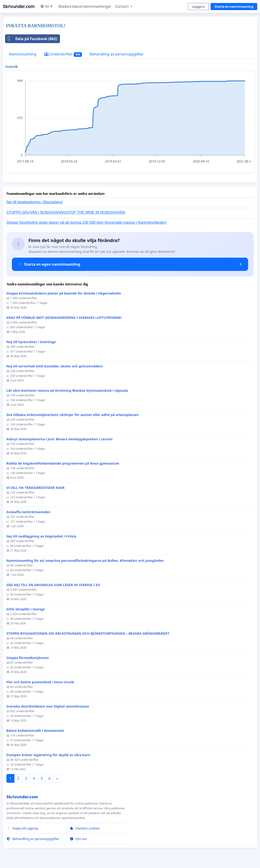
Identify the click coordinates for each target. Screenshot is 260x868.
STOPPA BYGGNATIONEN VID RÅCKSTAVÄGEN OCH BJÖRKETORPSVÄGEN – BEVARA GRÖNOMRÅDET (88, 633)
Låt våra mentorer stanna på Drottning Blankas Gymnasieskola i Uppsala (67, 390)
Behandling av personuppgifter (117, 54)
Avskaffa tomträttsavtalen (28, 512)
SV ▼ (47, 6)
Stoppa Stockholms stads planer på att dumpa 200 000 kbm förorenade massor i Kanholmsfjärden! (87, 222)
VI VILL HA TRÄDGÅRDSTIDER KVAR (35, 488)
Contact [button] (122, 6)
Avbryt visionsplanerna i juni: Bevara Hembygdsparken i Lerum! (60, 439)
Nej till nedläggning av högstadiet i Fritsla (41, 536)
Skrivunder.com (19, 6)
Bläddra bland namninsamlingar (85, 6)
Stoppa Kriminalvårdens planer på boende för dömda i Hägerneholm (64, 293)
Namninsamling (23, 54)
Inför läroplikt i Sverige (26, 609)
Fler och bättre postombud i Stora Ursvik (40, 682)
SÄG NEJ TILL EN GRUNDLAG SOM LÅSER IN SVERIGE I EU (53, 585)
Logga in (198, 7)
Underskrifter (63, 54)
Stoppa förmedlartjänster (28, 658)
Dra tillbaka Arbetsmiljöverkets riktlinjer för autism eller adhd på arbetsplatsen (73, 415)
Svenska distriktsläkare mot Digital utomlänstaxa (48, 706)
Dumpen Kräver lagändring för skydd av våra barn (48, 755)
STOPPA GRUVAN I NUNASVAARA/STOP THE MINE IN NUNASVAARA (66, 212)
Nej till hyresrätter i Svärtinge (31, 342)
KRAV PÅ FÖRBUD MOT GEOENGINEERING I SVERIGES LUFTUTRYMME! (64, 318)
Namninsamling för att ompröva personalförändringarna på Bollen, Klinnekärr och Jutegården (85, 561)
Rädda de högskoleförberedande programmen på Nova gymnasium (63, 463)
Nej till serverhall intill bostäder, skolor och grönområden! (55, 366)
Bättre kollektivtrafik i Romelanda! (35, 731)
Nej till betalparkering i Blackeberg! (35, 202)
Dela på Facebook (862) (31, 39)
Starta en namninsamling (234, 7)
